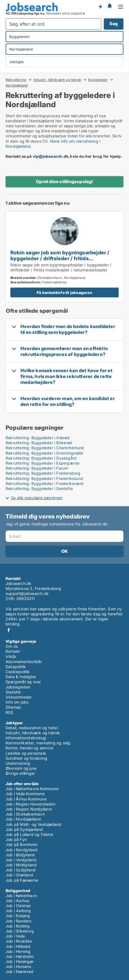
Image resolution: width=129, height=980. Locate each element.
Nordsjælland (17, 85)
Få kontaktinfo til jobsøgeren (64, 292)
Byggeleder (98, 80)
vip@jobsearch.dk (51, 156)
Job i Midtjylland (21, 865)
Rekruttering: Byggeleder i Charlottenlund (45, 448)
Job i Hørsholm (20, 956)
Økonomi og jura (21, 768)
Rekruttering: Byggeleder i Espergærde (43, 463)
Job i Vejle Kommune (25, 794)
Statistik (13, 692)
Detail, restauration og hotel (32, 728)
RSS (10, 712)
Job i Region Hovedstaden (31, 804)
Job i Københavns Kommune (32, 789)
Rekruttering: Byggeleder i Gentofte (39, 488)
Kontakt (13, 651)
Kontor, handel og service (29, 748)
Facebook (9, 630)
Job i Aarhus (17, 901)
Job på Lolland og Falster (30, 834)
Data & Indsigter (21, 677)
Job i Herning (18, 951)
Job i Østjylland (20, 855)
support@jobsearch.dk (27, 593)
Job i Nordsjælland (23, 819)
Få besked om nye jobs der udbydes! (100, 6)
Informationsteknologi (26, 738)
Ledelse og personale (26, 753)
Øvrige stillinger (20, 773)
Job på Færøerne (22, 880)
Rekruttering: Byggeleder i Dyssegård (41, 458)
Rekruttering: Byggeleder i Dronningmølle (44, 453)
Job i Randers (19, 921)
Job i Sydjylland (21, 870)
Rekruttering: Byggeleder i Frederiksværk (45, 483)
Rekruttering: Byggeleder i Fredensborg (43, 473)
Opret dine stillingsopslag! (64, 181)
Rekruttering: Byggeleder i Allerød (38, 438)
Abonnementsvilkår (24, 662)
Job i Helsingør (20, 961)
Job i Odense (18, 906)
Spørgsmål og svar (23, 682)
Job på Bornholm (22, 844)
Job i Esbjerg (18, 916)
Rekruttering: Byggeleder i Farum (37, 468)
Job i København (21, 896)
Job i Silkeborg (20, 931)
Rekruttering (16, 80)
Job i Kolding (18, 926)
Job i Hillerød (18, 946)
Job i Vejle (15, 936)
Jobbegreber (18, 687)
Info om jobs (17, 702)
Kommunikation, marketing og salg (38, 743)
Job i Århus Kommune (26, 799)
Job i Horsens (18, 966)
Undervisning (18, 763)
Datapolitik (16, 667)
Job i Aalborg (18, 911)
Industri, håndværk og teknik (58, 80)
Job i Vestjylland (21, 860)
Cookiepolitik (18, 672)
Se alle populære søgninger (37, 498)
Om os (12, 646)
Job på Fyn (16, 839)
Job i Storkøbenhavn (25, 814)
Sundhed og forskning (26, 758)
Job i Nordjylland (22, 850)
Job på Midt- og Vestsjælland (34, 824)
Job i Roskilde (19, 941)
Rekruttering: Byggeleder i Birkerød (39, 443)
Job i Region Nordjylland (29, 809)
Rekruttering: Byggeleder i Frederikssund (44, 478)
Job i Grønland (19, 875)
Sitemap (13, 707)
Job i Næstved (20, 971)
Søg (114, 24)
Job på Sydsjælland (24, 829)
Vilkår (11, 657)
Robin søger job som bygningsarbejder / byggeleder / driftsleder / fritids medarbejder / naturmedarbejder (60, 258)
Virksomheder (19, 697)
